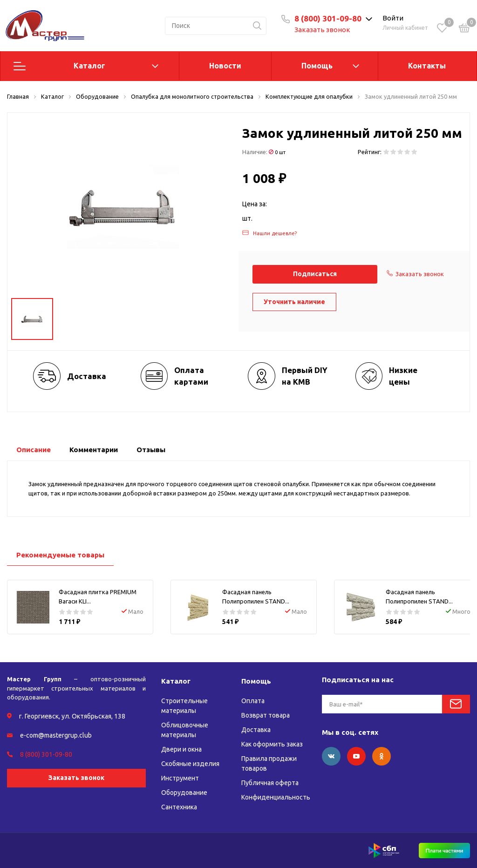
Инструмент (180, 778)
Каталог (89, 66)
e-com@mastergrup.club (56, 735)
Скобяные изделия (190, 764)
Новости (225, 66)
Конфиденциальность (276, 797)
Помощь (317, 66)
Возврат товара (266, 715)
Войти (393, 18)
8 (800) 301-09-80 (328, 18)
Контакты (427, 66)
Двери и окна (181, 749)
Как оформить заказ (272, 744)
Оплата (253, 701)
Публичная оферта (270, 783)
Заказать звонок (322, 30)
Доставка (256, 730)
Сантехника (179, 807)
